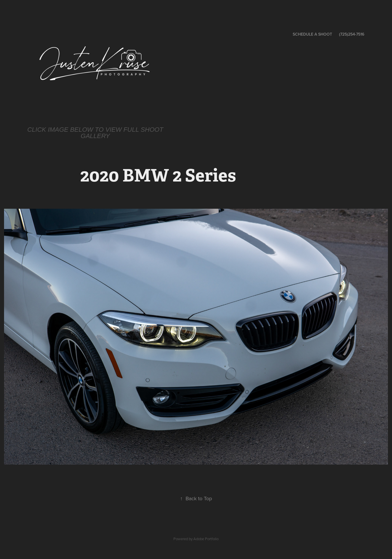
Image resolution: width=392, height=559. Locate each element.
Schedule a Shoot (312, 34)
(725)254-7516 (352, 34)
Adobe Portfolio (206, 539)
